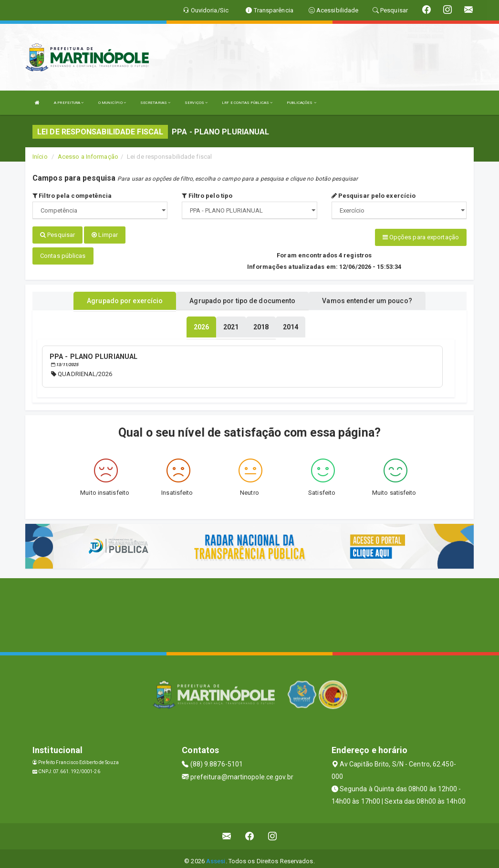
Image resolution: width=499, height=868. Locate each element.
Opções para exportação (421, 237)
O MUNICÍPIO (112, 103)
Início (40, 157)
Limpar (105, 235)
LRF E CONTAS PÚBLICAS (247, 103)
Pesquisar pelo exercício (374, 196)
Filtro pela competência (72, 196)
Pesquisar (57, 235)
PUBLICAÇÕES (301, 103)
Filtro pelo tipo (207, 196)
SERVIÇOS (196, 103)
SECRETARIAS (155, 103)
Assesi (216, 856)
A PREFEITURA (69, 103)
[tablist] (201, 323)
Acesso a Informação (88, 157)
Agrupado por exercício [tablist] (125, 297)
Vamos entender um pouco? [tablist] (367, 297)
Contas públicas (63, 252)
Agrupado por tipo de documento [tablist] (242, 297)
